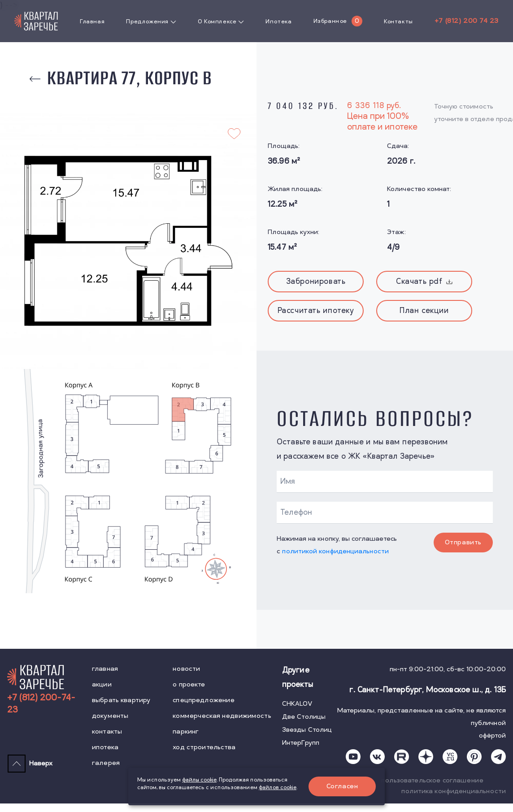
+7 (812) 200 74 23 (467, 21)
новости (186, 669)
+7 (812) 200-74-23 (41, 704)
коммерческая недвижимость (222, 716)
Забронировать (316, 282)
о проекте (189, 684)
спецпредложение (204, 700)
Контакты (398, 22)
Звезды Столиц (307, 730)
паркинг (186, 732)
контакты (107, 732)
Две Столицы (304, 717)
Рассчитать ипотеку (316, 311)
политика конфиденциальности (454, 791)
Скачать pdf (424, 282)
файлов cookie (278, 788)
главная (105, 669)
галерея (106, 763)
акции (102, 684)
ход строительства (204, 747)
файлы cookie (199, 780)
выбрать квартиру (121, 700)
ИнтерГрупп (301, 743)
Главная (92, 22)
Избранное (330, 21)
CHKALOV (297, 704)
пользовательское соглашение (432, 780)
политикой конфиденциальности (335, 551)
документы (110, 716)
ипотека (105, 747)
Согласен (342, 786)
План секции (424, 311)
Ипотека (278, 22)
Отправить (463, 542)
